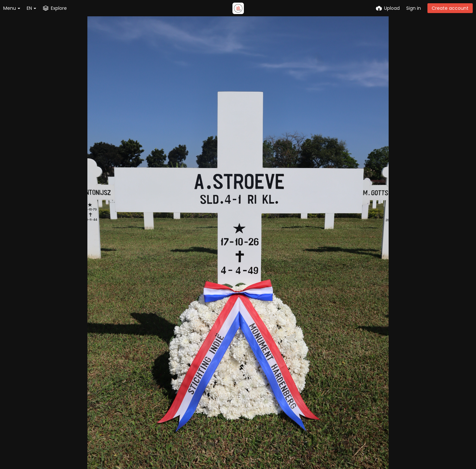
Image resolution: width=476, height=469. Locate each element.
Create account (450, 8)
